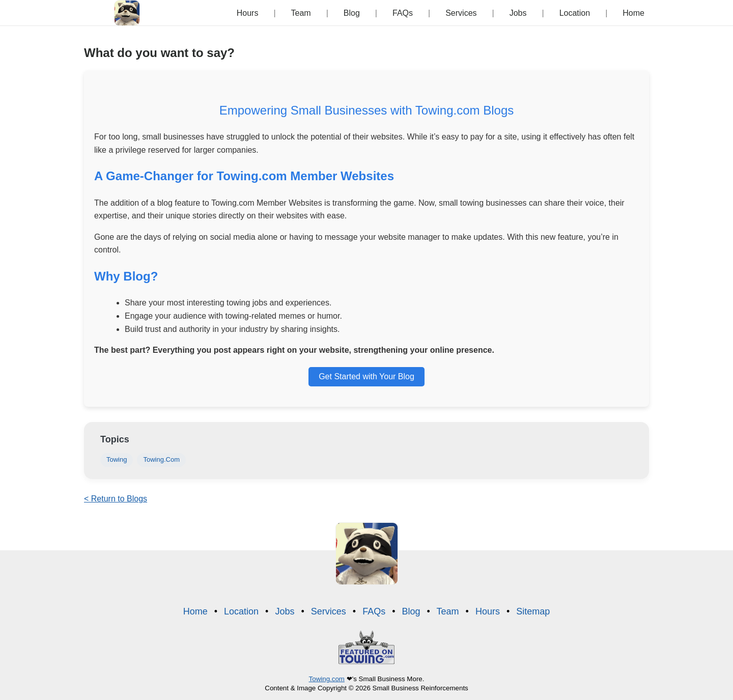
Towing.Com (161, 459)
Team (301, 13)
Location (575, 13)
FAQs (403, 13)
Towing (117, 459)
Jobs (518, 13)
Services (461, 13)
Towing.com (327, 679)
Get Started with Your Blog (366, 376)
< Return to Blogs (116, 499)
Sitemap (533, 611)
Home (633, 13)
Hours (248, 13)
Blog (352, 13)
